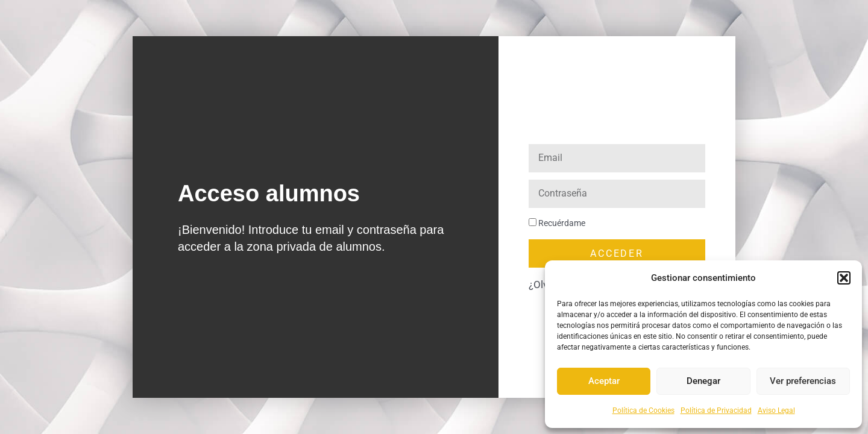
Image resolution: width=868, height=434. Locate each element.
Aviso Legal (776, 410)
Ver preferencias (803, 381)
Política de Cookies (643, 410)
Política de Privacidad (716, 410)
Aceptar (604, 381)
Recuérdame (557, 223)
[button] (844, 278)
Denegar (703, 381)
